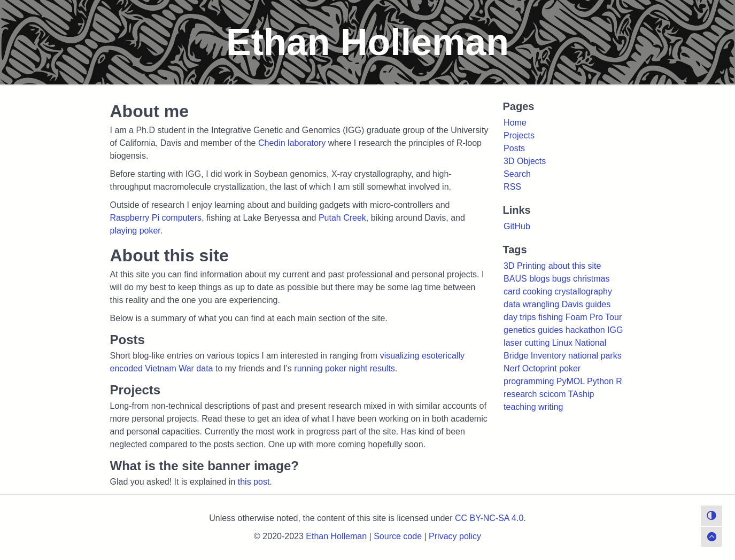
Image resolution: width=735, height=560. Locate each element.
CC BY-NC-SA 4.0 (489, 518)
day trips (520, 317)
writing (551, 407)
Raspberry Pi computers (156, 218)
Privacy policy (455, 536)
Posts (514, 148)
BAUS (515, 279)
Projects (519, 135)
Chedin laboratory (292, 143)
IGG (615, 330)
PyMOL (571, 381)
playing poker (135, 231)
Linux (562, 343)
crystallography (583, 291)
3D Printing (525, 266)
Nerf (512, 368)
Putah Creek (342, 218)
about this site (575, 266)
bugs (562, 279)
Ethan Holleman (336, 536)
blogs (539, 279)
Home (515, 123)
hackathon (585, 330)
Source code (398, 536)
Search (517, 174)
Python (600, 381)
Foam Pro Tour (594, 317)
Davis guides (586, 304)
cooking (537, 291)
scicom (553, 394)
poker (570, 368)
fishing (551, 317)
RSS (512, 187)
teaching (520, 407)
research (520, 394)
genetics (520, 330)
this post (254, 482)
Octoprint (540, 368)
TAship (581, 394)
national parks (595, 356)
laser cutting (527, 343)
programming (529, 381)
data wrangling (531, 304)
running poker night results (345, 368)
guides (550, 330)
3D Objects (525, 161)
